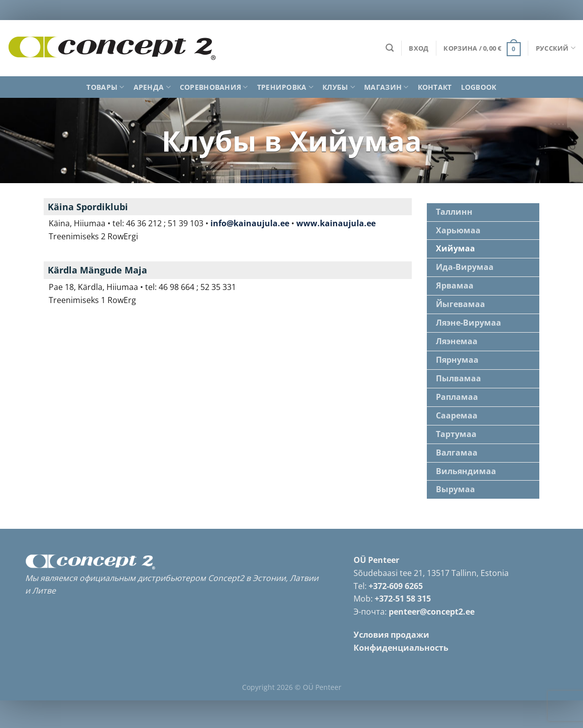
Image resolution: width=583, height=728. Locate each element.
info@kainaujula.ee (250, 223)
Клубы (339, 87)
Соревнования (214, 87)
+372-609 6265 (396, 583)
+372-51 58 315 (403, 596)
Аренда (152, 87)
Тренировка (285, 87)
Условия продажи (391, 632)
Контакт (435, 87)
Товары (105, 87)
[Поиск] (390, 48)
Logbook (479, 87)
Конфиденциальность (401, 645)
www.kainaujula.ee (336, 223)
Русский (556, 48)
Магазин (386, 87)
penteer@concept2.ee (432, 609)
